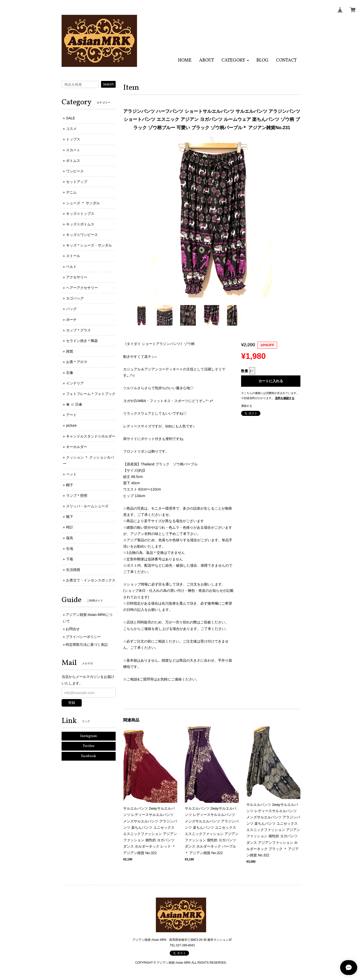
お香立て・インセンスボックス (91, 580)
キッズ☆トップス (80, 214)
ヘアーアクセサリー (82, 288)
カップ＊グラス (78, 330)
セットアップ (77, 182)
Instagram (89, 736)
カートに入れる (271, 381)
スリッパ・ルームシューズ (87, 506)
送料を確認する (285, 398)
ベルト (71, 267)
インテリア (75, 383)
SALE (71, 118)
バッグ (71, 309)
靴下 (70, 517)
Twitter (89, 746)
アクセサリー (77, 277)
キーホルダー (77, 447)
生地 (70, 549)
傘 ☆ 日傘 (74, 404)
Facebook (89, 756)
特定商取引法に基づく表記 (87, 645)
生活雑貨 (73, 570)
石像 (70, 373)
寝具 (70, 538)
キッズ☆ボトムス (80, 224)
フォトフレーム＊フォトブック (91, 394)
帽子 (70, 485)
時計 (70, 527)
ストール (73, 256)
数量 (245, 371)
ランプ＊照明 (77, 496)
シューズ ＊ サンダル (83, 203)
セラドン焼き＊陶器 (82, 341)
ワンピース (75, 171)
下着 (70, 559)
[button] (235, 60)
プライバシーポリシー (83, 637)
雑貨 (70, 351)
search (108, 84)
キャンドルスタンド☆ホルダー (91, 436)
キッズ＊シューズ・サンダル (89, 245)
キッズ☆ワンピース (82, 235)
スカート (73, 150)
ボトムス (73, 161)
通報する (247, 406)
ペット (71, 474)
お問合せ (73, 629)
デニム (71, 192)
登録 (72, 703)
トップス (73, 139)
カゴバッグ (75, 298)
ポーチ (71, 320)
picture (71, 425)
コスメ (71, 129)
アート (71, 415)
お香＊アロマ (77, 362)
